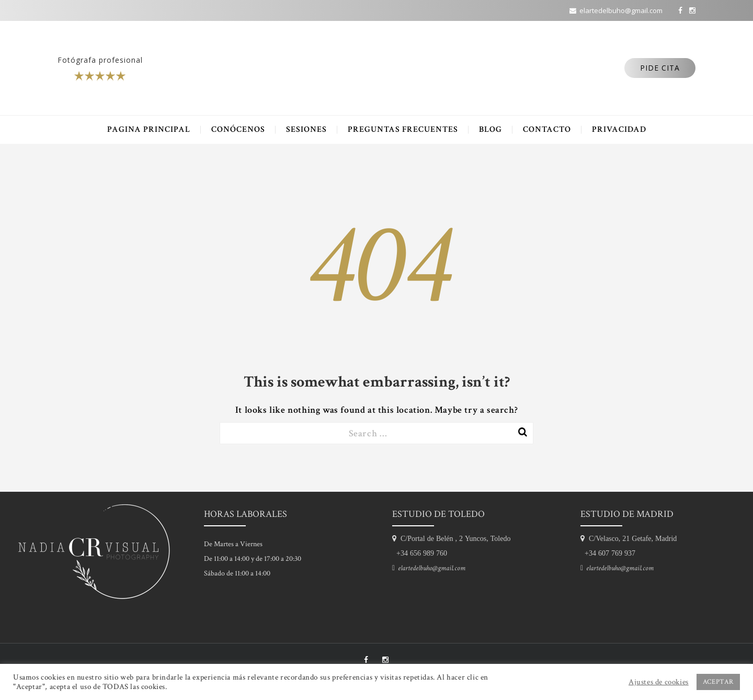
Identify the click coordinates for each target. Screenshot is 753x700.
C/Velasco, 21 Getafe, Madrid (631, 538)
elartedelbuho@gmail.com (430, 568)
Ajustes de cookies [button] (659, 682)
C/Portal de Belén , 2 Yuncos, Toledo (453, 538)
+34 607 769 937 (608, 553)
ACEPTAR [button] (718, 682)
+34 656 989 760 (420, 553)
